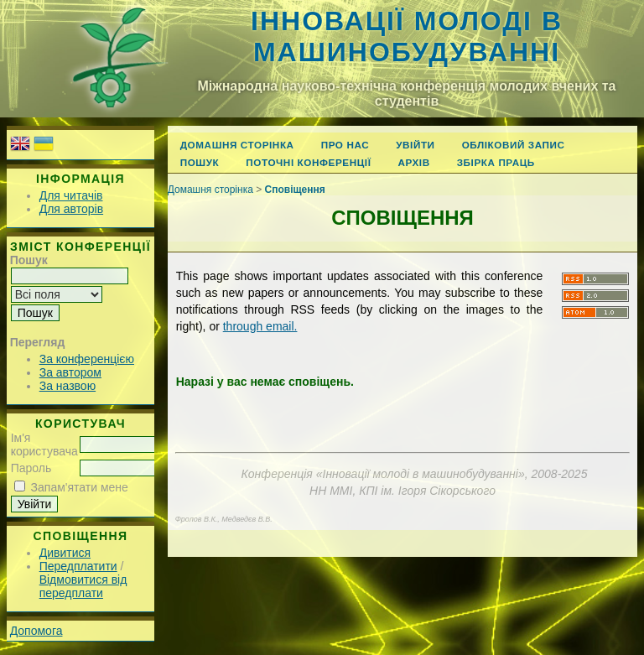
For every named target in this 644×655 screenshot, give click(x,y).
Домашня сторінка (237, 145)
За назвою (68, 386)
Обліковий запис (514, 145)
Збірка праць (496, 162)
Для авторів (71, 209)
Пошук (200, 162)
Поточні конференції (308, 162)
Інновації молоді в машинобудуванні (407, 36)
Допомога (36, 631)
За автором (70, 372)
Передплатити (78, 566)
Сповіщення (295, 190)
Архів (413, 162)
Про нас (345, 145)
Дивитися (65, 553)
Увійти (415, 145)
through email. (260, 326)
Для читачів (71, 195)
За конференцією (87, 359)
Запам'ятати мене (80, 487)
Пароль (31, 468)
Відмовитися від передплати (83, 586)
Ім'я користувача (44, 444)
